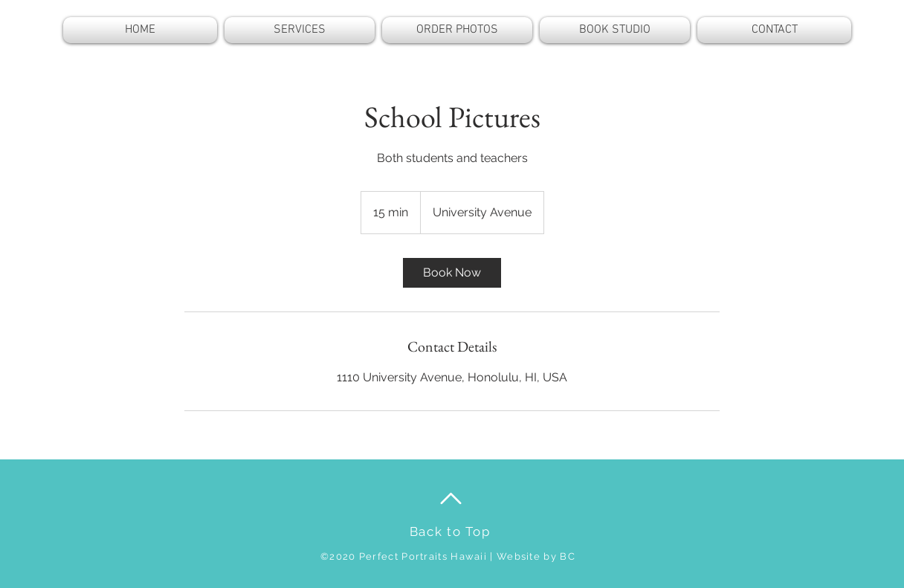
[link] (452, 273)
